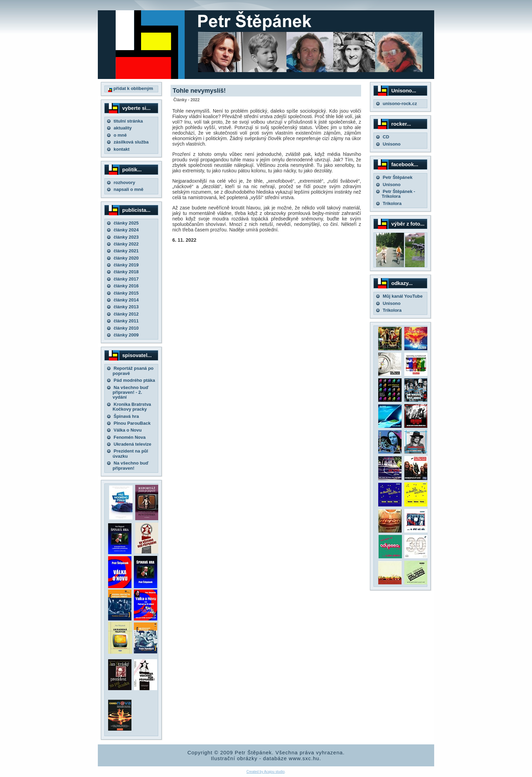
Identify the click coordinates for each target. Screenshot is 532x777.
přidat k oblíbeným (131, 88)
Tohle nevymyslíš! (199, 91)
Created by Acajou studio (265, 772)
